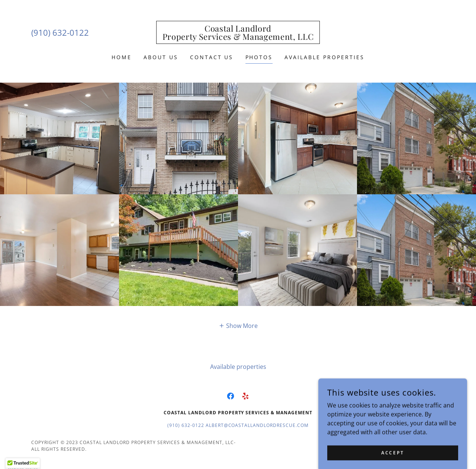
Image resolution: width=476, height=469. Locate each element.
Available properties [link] (324, 57)
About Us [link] (161, 57)
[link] (238, 38)
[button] (238, 325)
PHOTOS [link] (259, 57)
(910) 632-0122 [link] (60, 32)
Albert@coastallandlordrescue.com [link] (257, 425)
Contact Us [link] (212, 57)
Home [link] (122, 57)
